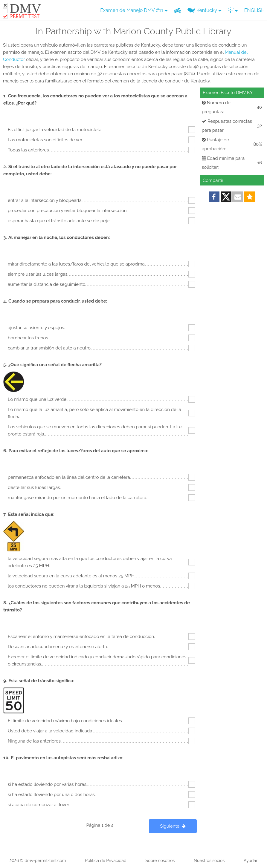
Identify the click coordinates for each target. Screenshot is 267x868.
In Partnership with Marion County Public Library (133, 31)
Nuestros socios (209, 861)
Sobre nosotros (160, 861)
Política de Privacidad (106, 861)
